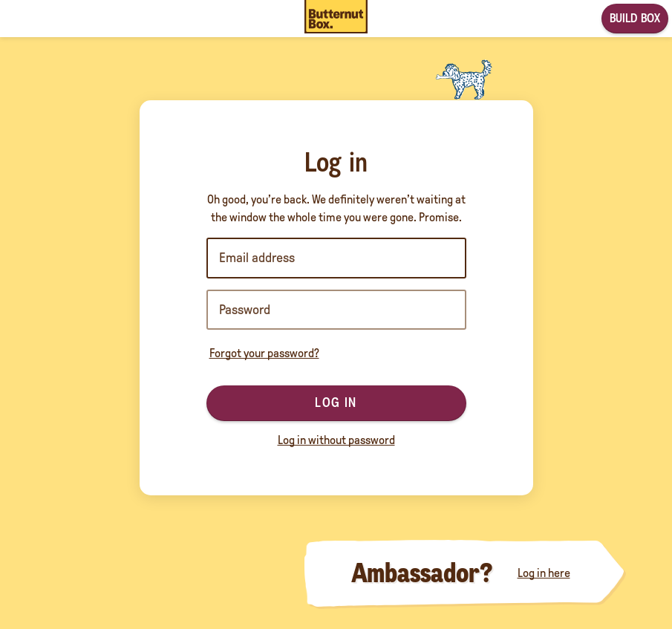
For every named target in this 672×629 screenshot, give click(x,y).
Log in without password (336, 440)
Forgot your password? (264, 353)
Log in (336, 403)
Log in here (544, 573)
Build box (635, 18)
